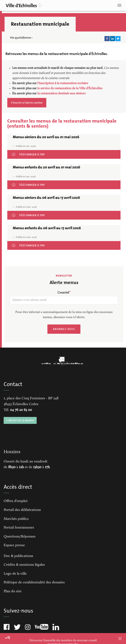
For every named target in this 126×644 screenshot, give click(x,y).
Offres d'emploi (16, 501)
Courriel (63, 293)
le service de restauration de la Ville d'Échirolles (70, 88)
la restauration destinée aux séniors (61, 94)
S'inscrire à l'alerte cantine (27, 103)
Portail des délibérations (22, 510)
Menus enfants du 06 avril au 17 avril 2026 (29, 244)
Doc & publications (18, 556)
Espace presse (14, 545)
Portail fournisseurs (19, 528)
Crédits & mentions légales (24, 565)
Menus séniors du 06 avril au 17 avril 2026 (29, 213)
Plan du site (13, 591)
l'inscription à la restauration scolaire (63, 83)
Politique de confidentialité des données (34, 582)
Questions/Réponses (20, 537)
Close (115, 639)
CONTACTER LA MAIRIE (20, 420)
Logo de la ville (15, 574)
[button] (8, 638)
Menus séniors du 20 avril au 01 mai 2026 (29, 152)
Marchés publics (16, 519)
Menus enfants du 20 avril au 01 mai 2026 (29, 183)
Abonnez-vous (64, 329)
